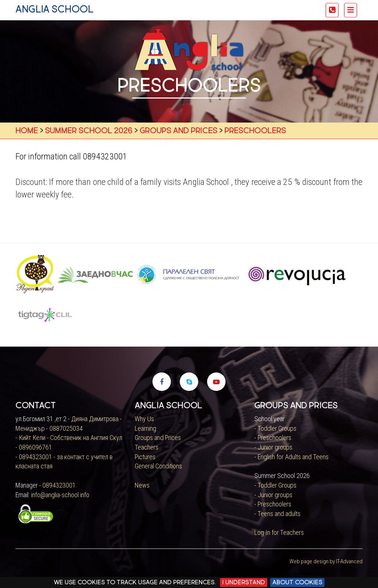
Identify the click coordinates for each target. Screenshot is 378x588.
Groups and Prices (158, 438)
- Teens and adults (277, 514)
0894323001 (59, 485)
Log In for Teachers (279, 532)
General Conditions (158, 466)
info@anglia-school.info (60, 495)
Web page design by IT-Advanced (326, 561)
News (142, 485)
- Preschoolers (273, 438)
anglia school (54, 9)
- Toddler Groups (275, 428)
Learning (145, 428)
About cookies (297, 582)
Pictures (145, 457)
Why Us (144, 419)
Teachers (147, 447)
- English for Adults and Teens (291, 457)
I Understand (244, 582)
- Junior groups (273, 447)
